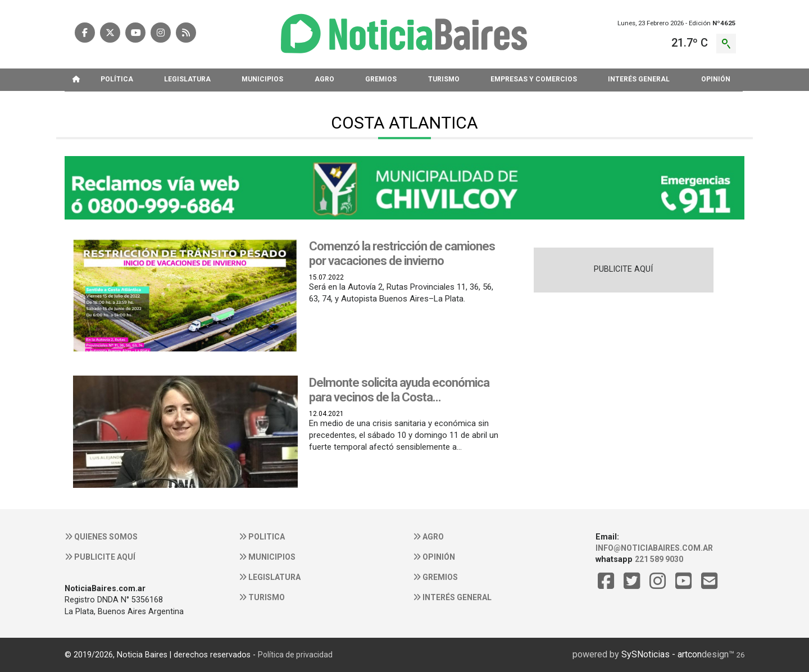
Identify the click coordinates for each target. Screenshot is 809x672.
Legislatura (270, 577)
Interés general (452, 597)
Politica (262, 537)
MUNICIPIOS (262, 79)
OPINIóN (716, 79)
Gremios (435, 577)
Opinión (434, 557)
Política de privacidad (295, 655)
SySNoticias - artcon (662, 654)
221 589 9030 (659, 559)
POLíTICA (117, 79)
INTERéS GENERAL (639, 79)
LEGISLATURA (187, 79)
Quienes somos (101, 537)
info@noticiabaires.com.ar (654, 548)
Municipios (267, 557)
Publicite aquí (100, 557)
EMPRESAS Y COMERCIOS (534, 79)
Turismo (262, 597)
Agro (428, 537)
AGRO (324, 79)
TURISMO (444, 79)
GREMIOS (381, 79)
